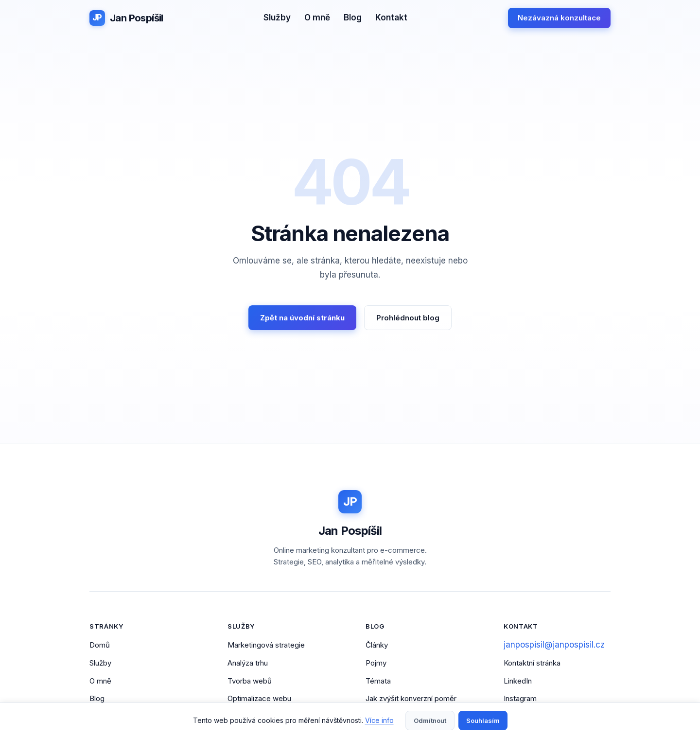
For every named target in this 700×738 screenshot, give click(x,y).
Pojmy (376, 663)
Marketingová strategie (266, 645)
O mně (317, 18)
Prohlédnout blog (408, 318)
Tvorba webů (250, 681)
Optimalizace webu (259, 698)
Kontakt (391, 18)
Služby (277, 18)
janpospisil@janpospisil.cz (554, 645)
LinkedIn (518, 681)
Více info (379, 720)
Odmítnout (430, 720)
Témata (378, 681)
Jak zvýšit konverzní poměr (411, 698)
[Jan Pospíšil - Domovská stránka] (126, 18)
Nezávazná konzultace (559, 18)
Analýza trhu (248, 663)
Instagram (520, 698)
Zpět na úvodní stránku (302, 318)
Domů (100, 645)
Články (377, 645)
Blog (353, 18)
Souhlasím (483, 720)
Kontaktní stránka (532, 663)
